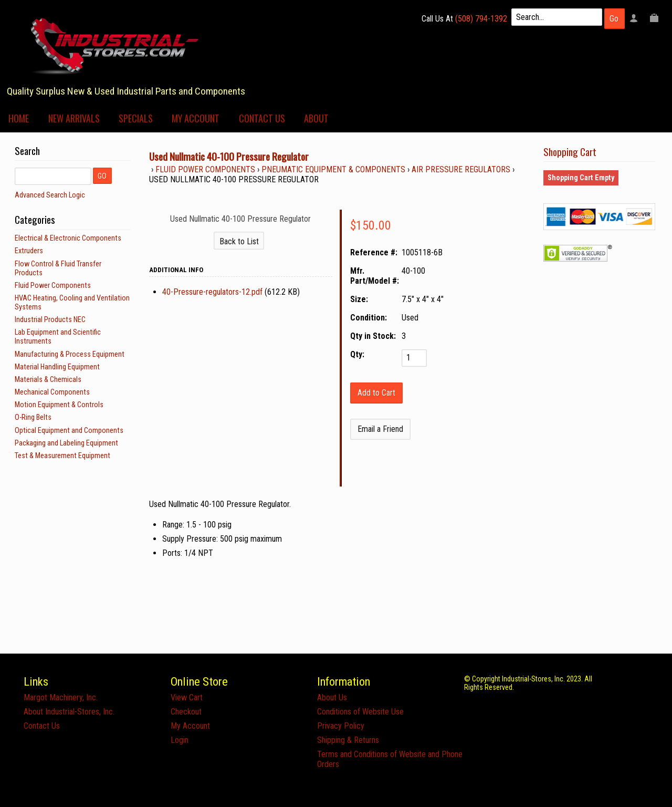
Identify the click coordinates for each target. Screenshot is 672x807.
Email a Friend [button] (380, 429)
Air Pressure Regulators (461, 169)
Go (614, 19)
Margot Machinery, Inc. (61, 697)
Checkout (186, 712)
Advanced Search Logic (50, 195)
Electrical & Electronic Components (68, 238)
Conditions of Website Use (360, 712)
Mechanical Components (52, 392)
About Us (332, 697)
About (316, 118)
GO (102, 176)
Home (19, 118)
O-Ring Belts (33, 417)
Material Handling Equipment (57, 367)
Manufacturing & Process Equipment (70, 354)
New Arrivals (74, 118)
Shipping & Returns (348, 740)
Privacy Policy (341, 726)
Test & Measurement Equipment (62, 456)
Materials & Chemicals (48, 380)
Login (180, 740)
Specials (136, 118)
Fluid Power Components (205, 169)
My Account (196, 118)
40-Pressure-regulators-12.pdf (212, 292)
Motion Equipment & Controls (59, 405)
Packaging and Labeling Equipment (66, 443)
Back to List (239, 241)
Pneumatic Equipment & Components (333, 169)
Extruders (29, 251)
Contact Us (262, 118)
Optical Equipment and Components (69, 431)
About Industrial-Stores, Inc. (69, 712)
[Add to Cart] (376, 393)
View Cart (187, 697)
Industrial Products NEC (50, 320)
